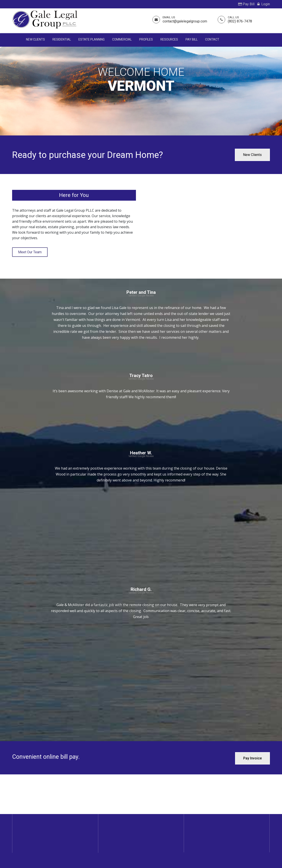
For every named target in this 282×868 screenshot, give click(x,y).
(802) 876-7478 (240, 21)
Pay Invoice (252, 758)
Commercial (122, 39)
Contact (212, 39)
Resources (169, 39)
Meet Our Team (30, 252)
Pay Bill (246, 4)
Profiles (146, 39)
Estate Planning (92, 39)
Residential (62, 39)
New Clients (35, 39)
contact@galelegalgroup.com (185, 21)
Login (264, 4)
